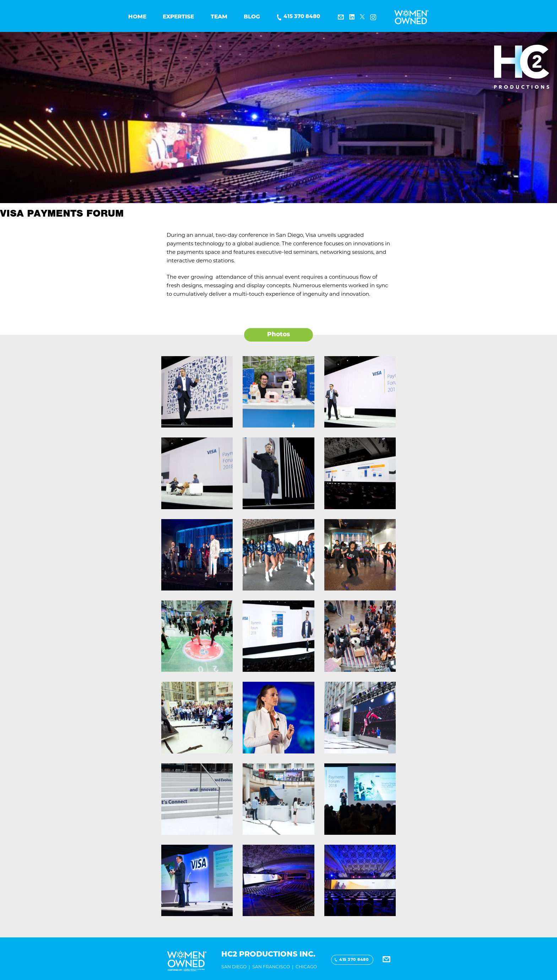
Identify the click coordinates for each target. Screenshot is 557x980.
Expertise (178, 17)
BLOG (252, 17)
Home (137, 17)
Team (219, 17)
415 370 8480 (302, 17)
